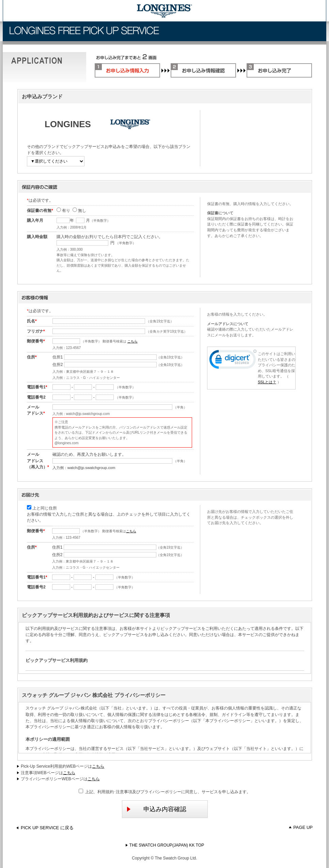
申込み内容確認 (156, 809)
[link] (233, 361)
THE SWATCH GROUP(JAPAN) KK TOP (164, 845)
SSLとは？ (267, 382)
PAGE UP (301, 827)
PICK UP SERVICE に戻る (45, 828)
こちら (132, 341)
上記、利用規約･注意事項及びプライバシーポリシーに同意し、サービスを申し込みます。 (165, 791)
